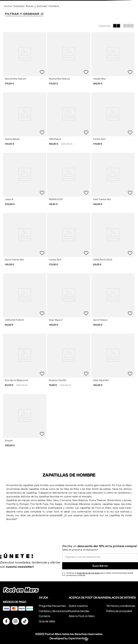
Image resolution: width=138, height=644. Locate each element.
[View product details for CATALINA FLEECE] (113, 241)
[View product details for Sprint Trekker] (113, 301)
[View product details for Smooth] (25, 422)
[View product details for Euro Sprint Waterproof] (25, 361)
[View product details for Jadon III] (25, 181)
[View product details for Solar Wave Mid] (113, 361)
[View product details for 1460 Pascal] (69, 120)
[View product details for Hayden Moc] (113, 60)
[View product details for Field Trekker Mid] (113, 181)
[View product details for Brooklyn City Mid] (69, 361)
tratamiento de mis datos (88, 573)
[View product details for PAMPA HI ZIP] (69, 181)
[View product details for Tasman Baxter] (25, 120)
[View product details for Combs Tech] (113, 120)
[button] (69, 14)
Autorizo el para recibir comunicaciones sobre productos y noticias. (100, 574)
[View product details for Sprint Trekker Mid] (25, 241)
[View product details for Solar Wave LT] (69, 301)
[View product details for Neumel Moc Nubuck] (25, 60)
